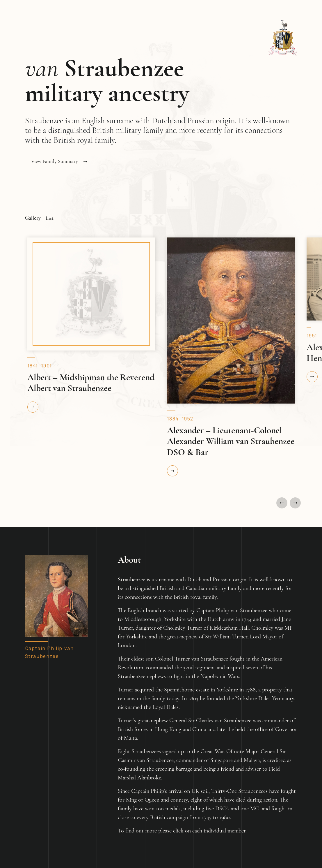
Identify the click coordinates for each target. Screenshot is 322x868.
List (50, 218)
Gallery (33, 218)
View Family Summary (55, 162)
